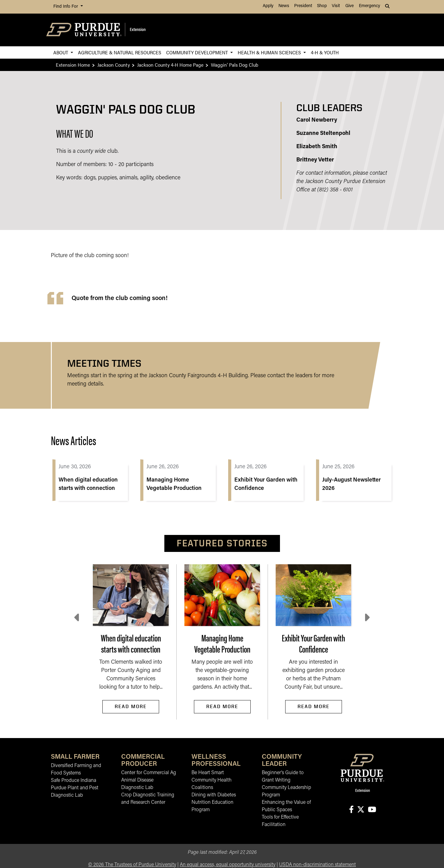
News (284, 6)
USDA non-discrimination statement (317, 865)
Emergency (370, 6)
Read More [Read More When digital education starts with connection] (131, 706)
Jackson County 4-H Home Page (170, 65)
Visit (336, 6)
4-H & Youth (325, 52)
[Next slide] (367, 618)
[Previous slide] (77, 618)
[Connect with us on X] (361, 810)
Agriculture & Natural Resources (120, 52)
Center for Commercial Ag (149, 773)
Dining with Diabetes (214, 795)
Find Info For (66, 7)
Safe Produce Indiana (74, 781)
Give (349, 6)
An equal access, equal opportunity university (228, 865)
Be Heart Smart (208, 773)
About (61, 52)
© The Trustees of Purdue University (132, 865)
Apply (268, 6)
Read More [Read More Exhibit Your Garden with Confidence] (314, 706)
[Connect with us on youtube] (372, 810)
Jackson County (114, 65)
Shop (322, 6)
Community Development (198, 52)
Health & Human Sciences (270, 52)
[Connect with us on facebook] (351, 810)
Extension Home (73, 65)
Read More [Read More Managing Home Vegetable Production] (222, 706)
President (303, 6)
